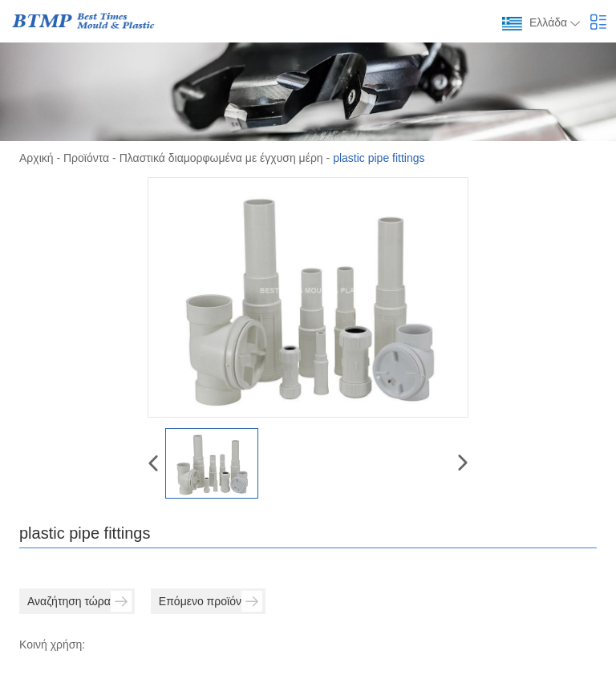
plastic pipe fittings (379, 158)
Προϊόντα (86, 158)
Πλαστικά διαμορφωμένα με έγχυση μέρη (221, 158)
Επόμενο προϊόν (211, 601)
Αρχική (36, 158)
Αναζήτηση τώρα (79, 601)
